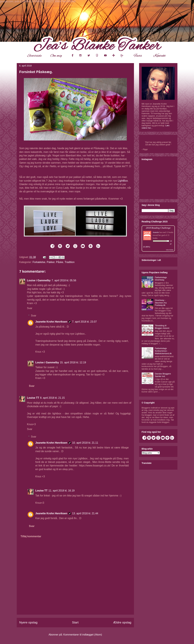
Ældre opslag (122, 622)
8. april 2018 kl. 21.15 (52, 398)
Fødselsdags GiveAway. (161, 279)
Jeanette (156, 232)
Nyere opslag (28, 622)
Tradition (70, 262)
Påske (60, 262)
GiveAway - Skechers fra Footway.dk (161, 303)
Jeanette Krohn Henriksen (51, 322)
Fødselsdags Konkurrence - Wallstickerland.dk (163, 351)
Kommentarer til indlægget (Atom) (83, 635)
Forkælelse (39, 262)
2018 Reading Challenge (158, 228)
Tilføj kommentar (31, 536)
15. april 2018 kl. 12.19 (73, 362)
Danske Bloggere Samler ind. (163, 375)
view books (170, 250)
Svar (30, 308)
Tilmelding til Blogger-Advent (162, 327)
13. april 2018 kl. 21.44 (85, 513)
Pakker (51, 262)
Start (75, 622)
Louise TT (33, 398)
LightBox (123, 181)
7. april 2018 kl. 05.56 (64, 280)
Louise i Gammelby (39, 280)
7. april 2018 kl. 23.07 (84, 322)
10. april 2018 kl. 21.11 (85, 443)
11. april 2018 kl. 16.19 (62, 491)
